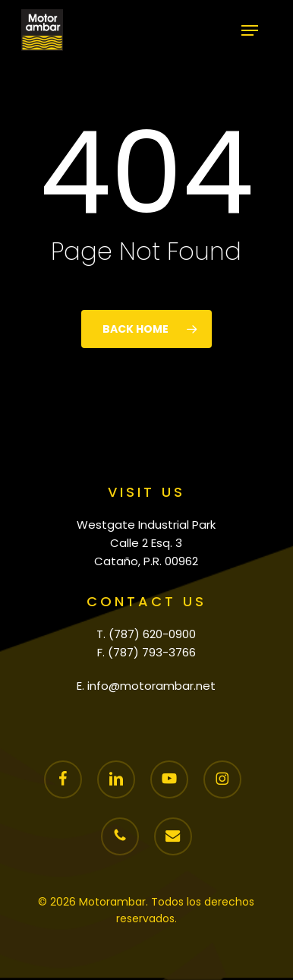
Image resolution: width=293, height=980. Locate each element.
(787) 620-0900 (152, 634)
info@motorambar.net (151, 686)
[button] (250, 30)
